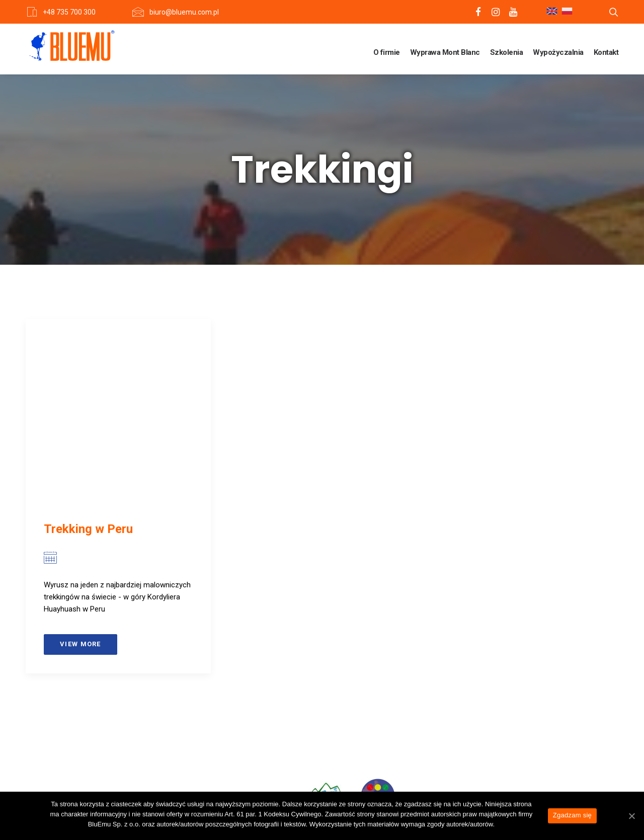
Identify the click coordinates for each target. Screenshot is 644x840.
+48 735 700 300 (69, 12)
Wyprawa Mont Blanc (445, 52)
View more (80, 644)
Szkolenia (507, 52)
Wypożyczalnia (558, 52)
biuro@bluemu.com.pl (184, 12)
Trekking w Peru (88, 529)
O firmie (387, 52)
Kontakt (606, 52)
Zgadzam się (572, 815)
